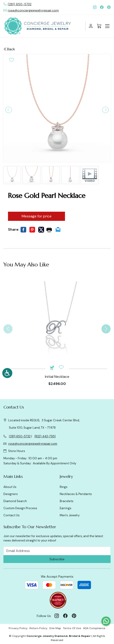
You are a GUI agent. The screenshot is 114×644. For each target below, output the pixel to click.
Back (9, 49)
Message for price (37, 216)
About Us (10, 487)
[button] (12, 59)
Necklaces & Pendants (76, 494)
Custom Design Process (20, 508)
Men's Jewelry (70, 515)
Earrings (66, 508)
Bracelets (67, 501)
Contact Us (12, 515)
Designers (11, 494)
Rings (64, 487)
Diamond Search (15, 501)
